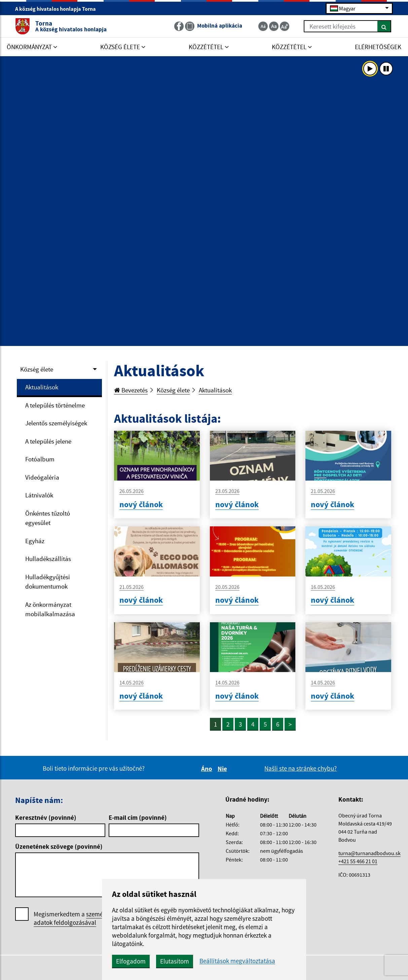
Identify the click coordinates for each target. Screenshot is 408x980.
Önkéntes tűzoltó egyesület (48, 518)
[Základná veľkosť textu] (274, 26)
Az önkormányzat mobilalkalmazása (50, 609)
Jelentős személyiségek (56, 423)
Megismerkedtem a (73, 918)
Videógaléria (42, 477)
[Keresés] (384, 26)
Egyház (35, 541)
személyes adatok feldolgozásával (73, 918)
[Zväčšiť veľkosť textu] (285, 26)
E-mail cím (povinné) (138, 817)
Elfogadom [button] (131, 961)
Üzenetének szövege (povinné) (59, 846)
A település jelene (48, 441)
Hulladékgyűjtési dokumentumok (48, 582)
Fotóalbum (40, 459)
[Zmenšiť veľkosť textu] (263, 26)
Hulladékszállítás (48, 559)
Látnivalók (39, 495)
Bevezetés (131, 390)
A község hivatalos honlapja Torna (58, 9)
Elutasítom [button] (175, 961)
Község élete (37, 369)
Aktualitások (42, 387)
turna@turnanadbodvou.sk (369, 853)
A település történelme (55, 405)
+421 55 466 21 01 (358, 861)
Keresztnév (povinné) (46, 817)
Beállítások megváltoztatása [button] (237, 961)
